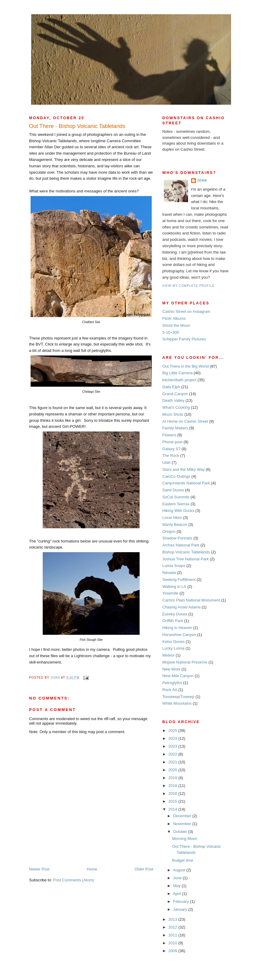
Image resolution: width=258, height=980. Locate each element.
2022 (173, 754)
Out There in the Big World (185, 366)
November (183, 824)
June (178, 878)
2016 (173, 793)
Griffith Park (173, 621)
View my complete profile (189, 286)
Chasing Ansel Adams (181, 607)
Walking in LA (174, 587)
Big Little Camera (177, 373)
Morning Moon (185, 839)
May (177, 886)
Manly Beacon (175, 524)
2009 (173, 951)
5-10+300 (171, 332)
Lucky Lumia (173, 648)
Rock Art (170, 690)
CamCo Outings (176, 476)
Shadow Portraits (177, 538)
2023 (173, 746)
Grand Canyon (175, 394)
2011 (173, 935)
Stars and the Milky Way (184, 469)
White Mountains (177, 703)
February (182, 901)
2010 (173, 943)
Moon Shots (173, 414)
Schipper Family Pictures (184, 339)
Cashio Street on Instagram (186, 311)
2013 (173, 919)
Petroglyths (172, 683)
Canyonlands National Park (186, 483)
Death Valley (173, 400)
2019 (173, 778)
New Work (171, 669)
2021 (173, 762)
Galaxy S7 (171, 449)
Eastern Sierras (176, 504)
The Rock (171, 456)
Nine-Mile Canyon (178, 676)
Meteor (168, 655)
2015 (173, 801)
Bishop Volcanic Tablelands (186, 552)
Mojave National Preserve (185, 662)
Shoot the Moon (176, 325)
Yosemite (170, 593)
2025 (173, 731)
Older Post (144, 869)
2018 (173, 786)
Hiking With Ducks (178, 511)
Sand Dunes (173, 490)
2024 (173, 738)
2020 (173, 770)
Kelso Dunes (174, 642)
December (183, 816)
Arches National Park (181, 545)
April (177, 894)
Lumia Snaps (174, 566)
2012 (173, 927)
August (180, 870)
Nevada (169, 573)
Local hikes (172, 518)
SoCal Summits (176, 497)
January (181, 909)
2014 (173, 809)
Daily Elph (171, 387)
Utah (166, 462)
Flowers (169, 435)
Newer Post (39, 869)
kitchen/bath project (179, 380)
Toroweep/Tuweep (178, 697)
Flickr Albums (174, 318)
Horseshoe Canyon (179, 635)
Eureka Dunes (175, 614)
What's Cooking (176, 407)
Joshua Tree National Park (185, 559)
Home (92, 869)
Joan (202, 180)
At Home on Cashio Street (185, 421)
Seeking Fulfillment (179, 580)
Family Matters (175, 428)
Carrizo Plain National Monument (191, 600)
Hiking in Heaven (177, 628)
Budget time (182, 860)
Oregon (169, 531)
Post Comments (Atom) (74, 880)
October (181, 832)
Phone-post (172, 442)
